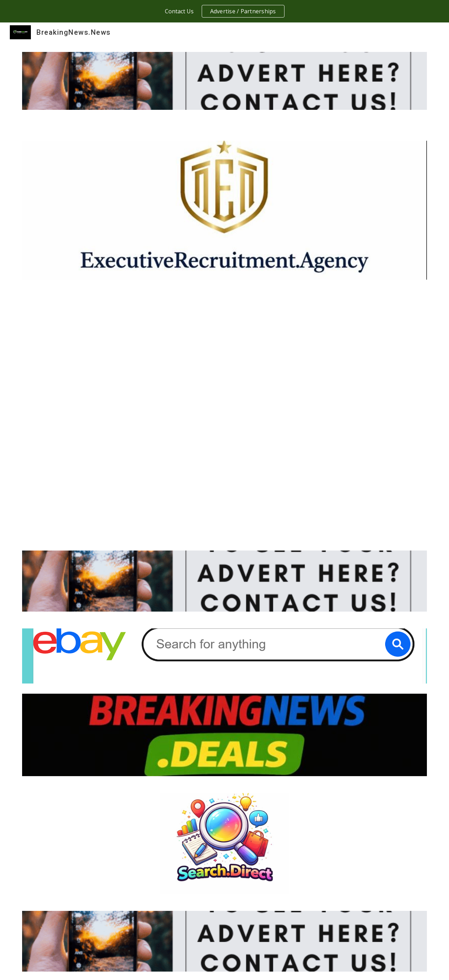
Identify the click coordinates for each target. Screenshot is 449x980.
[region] (224, 11)
